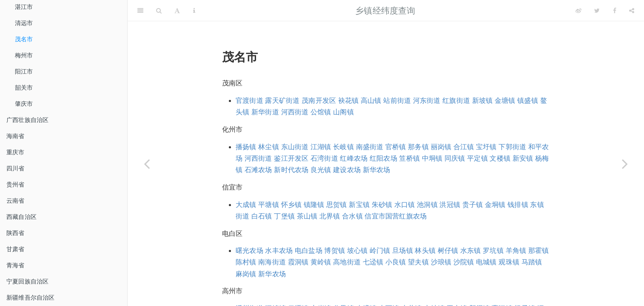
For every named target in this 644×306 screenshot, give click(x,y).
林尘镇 (269, 147)
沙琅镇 (441, 262)
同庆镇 (455, 158)
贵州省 (16, 184)
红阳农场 (383, 158)
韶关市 (24, 88)
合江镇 (464, 147)
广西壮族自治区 (27, 120)
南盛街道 (370, 147)
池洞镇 (427, 205)
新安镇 (523, 158)
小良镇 (396, 262)
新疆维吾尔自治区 (31, 297)
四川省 (16, 168)
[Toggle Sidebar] (140, 11)
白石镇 (262, 216)
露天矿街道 (282, 101)
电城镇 (486, 262)
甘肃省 (16, 249)
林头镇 (425, 251)
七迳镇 (373, 262)
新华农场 (377, 170)
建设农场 (347, 170)
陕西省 (16, 233)
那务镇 (418, 147)
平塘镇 (269, 205)
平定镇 (477, 158)
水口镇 (405, 205)
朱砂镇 (382, 205)
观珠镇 (509, 262)
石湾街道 (324, 158)
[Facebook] (615, 11)
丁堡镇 (284, 216)
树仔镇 (448, 251)
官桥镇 (396, 147)
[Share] (632, 11)
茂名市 (24, 39)
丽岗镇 (441, 147)
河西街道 (295, 112)
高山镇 (371, 101)
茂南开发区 (319, 101)
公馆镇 (321, 112)
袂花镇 (349, 101)
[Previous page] (147, 164)
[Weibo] (578, 11)
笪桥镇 (409, 158)
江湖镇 (321, 147)
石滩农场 (258, 170)
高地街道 (347, 262)
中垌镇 (432, 158)
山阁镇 (343, 112)
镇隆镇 (314, 205)
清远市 (24, 23)
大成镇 (246, 205)
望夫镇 (418, 262)
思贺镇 (337, 205)
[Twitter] (597, 11)
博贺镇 (335, 251)
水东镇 (471, 251)
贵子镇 (473, 205)
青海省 (16, 265)
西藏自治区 (21, 217)
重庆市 (16, 152)
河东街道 (427, 101)
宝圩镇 (486, 147)
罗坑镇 (493, 251)
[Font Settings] (177, 11)
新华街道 (265, 112)
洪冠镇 (450, 205)
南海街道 (272, 262)
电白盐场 (309, 251)
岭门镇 (380, 251)
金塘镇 (505, 101)
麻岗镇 (246, 274)
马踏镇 (532, 262)
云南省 (16, 201)
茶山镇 (307, 216)
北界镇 (330, 216)
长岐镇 (343, 147)
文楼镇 (500, 158)
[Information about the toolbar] (194, 11)
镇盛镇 (528, 101)
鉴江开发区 (291, 158)
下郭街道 (512, 147)
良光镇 (321, 170)
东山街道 (295, 147)
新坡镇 (483, 101)
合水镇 (352, 216)
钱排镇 (518, 205)
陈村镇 (246, 262)
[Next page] (625, 164)
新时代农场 (291, 170)
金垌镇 (495, 205)
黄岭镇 (321, 262)
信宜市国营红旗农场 (396, 216)
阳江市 (24, 71)
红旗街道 (456, 101)
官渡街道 (249, 101)
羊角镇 (516, 251)
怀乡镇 (292, 205)
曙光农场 (249, 251)
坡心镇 (358, 251)
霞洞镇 (298, 262)
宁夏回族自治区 (27, 281)
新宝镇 (359, 205)
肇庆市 (24, 104)
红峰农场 (354, 158)
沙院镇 (464, 262)
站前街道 (397, 101)
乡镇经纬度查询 (385, 11)
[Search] (159, 11)
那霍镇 (539, 251)
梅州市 (24, 55)
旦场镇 (403, 251)
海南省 (16, 136)
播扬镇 (246, 147)
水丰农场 (279, 251)
